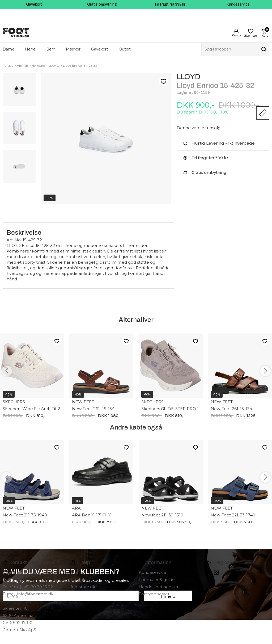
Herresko (38, 66)
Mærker (73, 49)
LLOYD (54, 66)
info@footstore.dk (35, 594)
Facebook (209, 573)
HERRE (22, 66)
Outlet (125, 49)
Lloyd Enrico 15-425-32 (80, 66)
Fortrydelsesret (154, 594)
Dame (8, 49)
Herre (30, 49)
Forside (8, 66)
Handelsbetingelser (159, 587)
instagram (216, 573)
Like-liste (163, 81)
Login (236, 31)
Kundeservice (238, 4)
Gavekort (34, 4)
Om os (77, 572)
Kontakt (79, 580)
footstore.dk (83, 587)
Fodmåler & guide (157, 580)
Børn (51, 49)
